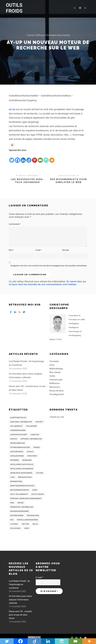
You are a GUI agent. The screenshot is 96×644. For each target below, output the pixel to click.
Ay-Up (12, 109)
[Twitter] (12, 158)
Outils (52, 376)
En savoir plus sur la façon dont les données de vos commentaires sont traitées (47, 283)
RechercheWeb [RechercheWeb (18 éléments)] (17, 516)
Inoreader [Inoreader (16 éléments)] (27, 460)
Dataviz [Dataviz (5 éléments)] (14, 439)
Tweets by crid (57, 417)
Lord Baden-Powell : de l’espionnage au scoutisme (19, 584)
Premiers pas (56, 380)
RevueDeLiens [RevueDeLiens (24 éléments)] (33, 516)
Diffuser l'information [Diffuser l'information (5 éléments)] (31, 439)
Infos (52, 365)
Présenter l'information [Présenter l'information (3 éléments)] (22, 507)
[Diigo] (29, 158)
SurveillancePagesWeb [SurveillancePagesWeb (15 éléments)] (27, 520)
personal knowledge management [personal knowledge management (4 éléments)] (26, 499)
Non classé (55, 372)
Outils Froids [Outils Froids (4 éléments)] (38, 494)
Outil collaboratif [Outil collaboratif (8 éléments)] (19, 494)
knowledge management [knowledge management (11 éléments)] (21, 473)
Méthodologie (56, 369)
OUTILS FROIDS (14, 8)
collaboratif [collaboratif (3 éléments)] (16, 426)
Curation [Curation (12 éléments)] (35, 435)
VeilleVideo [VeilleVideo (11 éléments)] (16, 528)
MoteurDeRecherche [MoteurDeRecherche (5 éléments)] (20, 490)
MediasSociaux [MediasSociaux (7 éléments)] (25, 477)
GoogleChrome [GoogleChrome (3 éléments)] (17, 456)
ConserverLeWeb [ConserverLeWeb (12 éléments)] (18, 430)
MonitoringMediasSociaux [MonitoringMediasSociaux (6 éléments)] (22, 486)
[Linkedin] (23, 158)
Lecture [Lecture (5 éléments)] (40, 473)
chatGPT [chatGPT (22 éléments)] (39, 422)
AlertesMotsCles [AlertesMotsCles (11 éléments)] (18, 418)
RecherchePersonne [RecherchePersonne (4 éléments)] (19, 511)
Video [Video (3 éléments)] (27, 528)
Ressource (55, 387)
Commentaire (15, 224)
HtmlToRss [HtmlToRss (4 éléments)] (32, 456)
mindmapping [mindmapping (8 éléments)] (16, 481)
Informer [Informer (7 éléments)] (15, 460)
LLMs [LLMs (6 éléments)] (12, 477)
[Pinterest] (35, 158)
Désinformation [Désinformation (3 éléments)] (18, 443)
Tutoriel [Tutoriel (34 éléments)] (14, 524)
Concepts (54, 361)
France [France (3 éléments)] (37, 447)
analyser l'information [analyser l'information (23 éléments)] (21, 422)
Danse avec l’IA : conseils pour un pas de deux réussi (20, 615)
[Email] (40, 158)
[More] (52, 158)
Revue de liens (57, 391)
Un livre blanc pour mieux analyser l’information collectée (20, 600)
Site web (65, 250)
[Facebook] (17, 158)
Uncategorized (57, 394)
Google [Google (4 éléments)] (30, 452)
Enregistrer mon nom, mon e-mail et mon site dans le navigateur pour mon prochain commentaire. (49, 266)
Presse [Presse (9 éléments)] (20, 503)
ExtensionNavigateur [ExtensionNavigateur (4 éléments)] (20, 447)
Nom (11, 250)
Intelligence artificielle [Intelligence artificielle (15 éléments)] (22, 464)
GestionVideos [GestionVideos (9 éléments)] (17, 452)
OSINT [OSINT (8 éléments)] (35, 490)
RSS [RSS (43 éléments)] (12, 520)
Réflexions (55, 383)
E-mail (38, 250)
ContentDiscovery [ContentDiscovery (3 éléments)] (19, 435)
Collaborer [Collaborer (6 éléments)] (31, 426)
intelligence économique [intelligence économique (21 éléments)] (22, 469)
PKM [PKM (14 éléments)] (12, 503)
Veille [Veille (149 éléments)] (35, 524)
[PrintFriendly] (46, 158)
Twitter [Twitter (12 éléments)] (25, 524)
